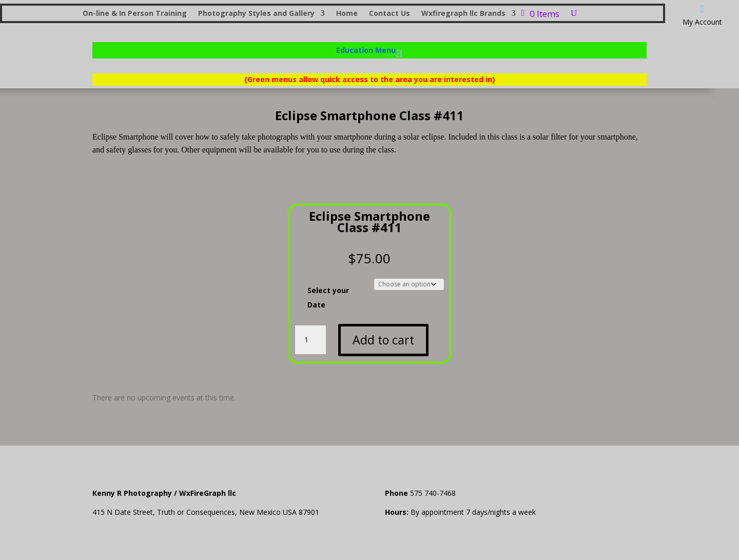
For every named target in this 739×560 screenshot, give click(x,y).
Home (347, 14)
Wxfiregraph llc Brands (463, 14)
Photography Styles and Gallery (256, 14)
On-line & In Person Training (135, 14)
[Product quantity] (310, 340)
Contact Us (390, 14)
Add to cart (383, 340)
